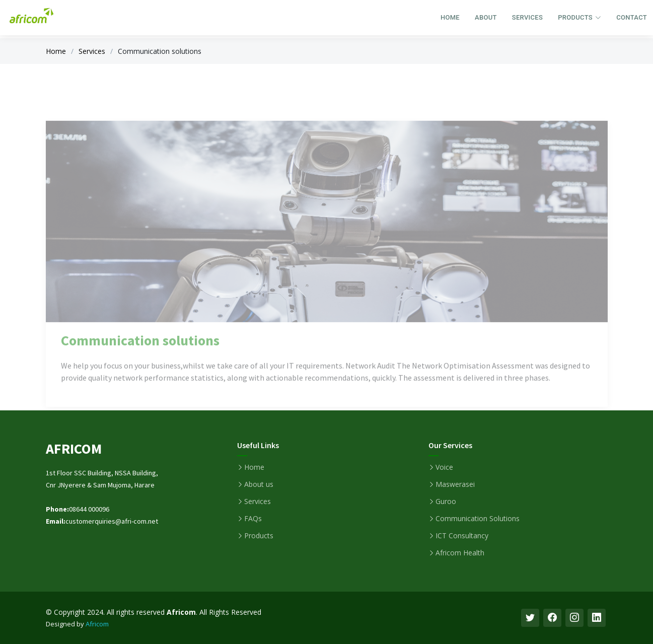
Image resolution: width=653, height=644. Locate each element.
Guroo (446, 502)
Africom (97, 624)
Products (259, 536)
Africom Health (460, 553)
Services (527, 17)
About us (259, 484)
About (486, 17)
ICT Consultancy (462, 536)
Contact (632, 17)
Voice (444, 467)
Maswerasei (455, 484)
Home (450, 17)
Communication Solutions (478, 519)
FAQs (253, 519)
